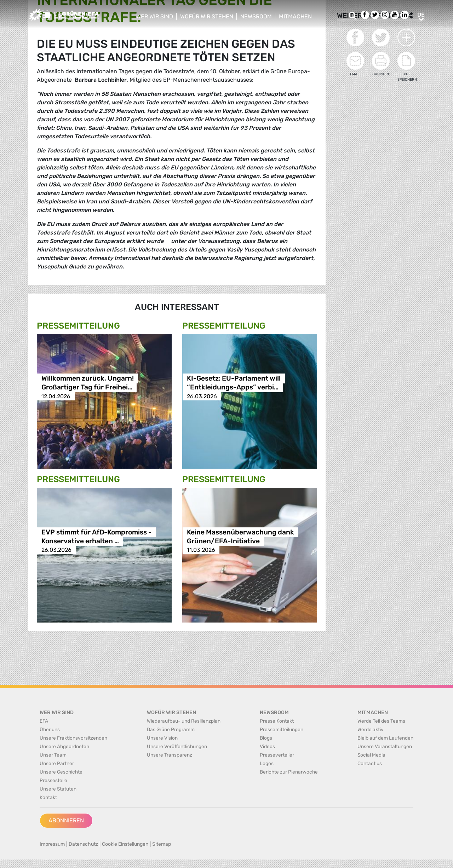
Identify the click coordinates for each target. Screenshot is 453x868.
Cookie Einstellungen (125, 844)
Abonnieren (66, 820)
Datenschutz (83, 844)
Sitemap (162, 844)
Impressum (52, 844)
